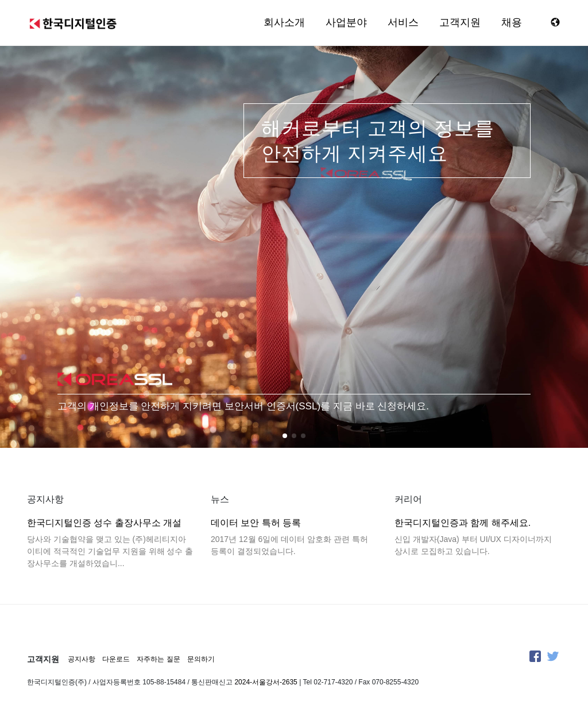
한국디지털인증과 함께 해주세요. (463, 523)
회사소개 (284, 22)
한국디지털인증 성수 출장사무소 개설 (104, 523)
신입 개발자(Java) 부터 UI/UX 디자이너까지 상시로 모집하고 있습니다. (473, 545)
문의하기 (201, 659)
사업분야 (346, 22)
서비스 (403, 22)
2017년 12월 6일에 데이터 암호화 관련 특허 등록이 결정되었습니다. (289, 545)
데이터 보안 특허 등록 (256, 523)
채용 (512, 22)
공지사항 (82, 659)
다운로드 (116, 659)
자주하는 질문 (158, 659)
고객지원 (460, 22)
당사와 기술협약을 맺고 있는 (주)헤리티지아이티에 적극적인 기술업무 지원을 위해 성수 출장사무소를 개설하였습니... (110, 551)
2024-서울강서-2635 (266, 682)
